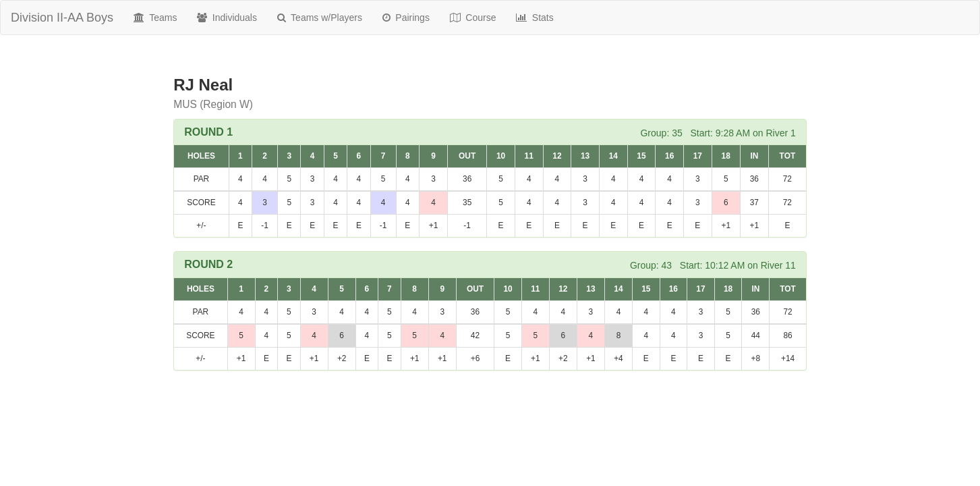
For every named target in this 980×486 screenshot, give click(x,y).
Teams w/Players (320, 18)
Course (473, 18)
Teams (155, 18)
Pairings (406, 18)
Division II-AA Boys (62, 18)
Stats (535, 18)
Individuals (227, 18)
